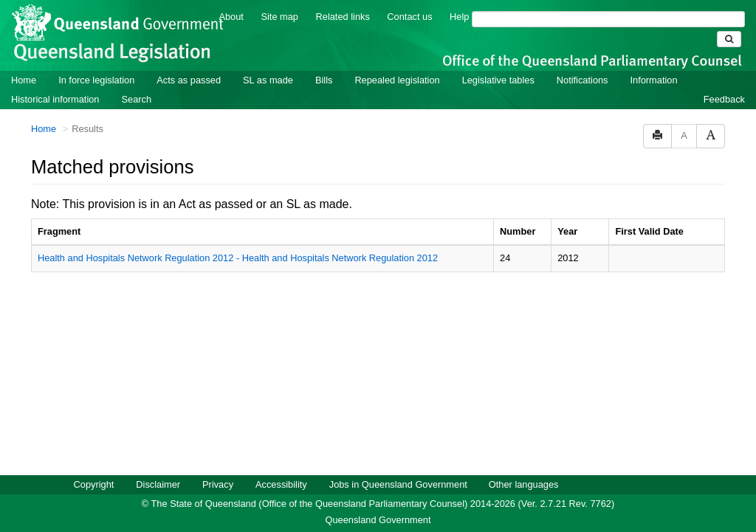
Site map (279, 17)
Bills (324, 80)
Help (459, 17)
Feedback (724, 99)
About (231, 17)
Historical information (55, 99)
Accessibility (281, 484)
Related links (343, 17)
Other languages (524, 484)
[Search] (608, 19)
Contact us (409, 17)
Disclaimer (158, 484)
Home (24, 80)
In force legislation (96, 80)
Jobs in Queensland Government (398, 484)
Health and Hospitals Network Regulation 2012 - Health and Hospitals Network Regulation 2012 (238, 258)
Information (654, 80)
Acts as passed (189, 80)
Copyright (94, 484)
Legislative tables (498, 80)
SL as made (268, 80)
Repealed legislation (397, 80)
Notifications (583, 80)
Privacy (218, 484)
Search (136, 99)
